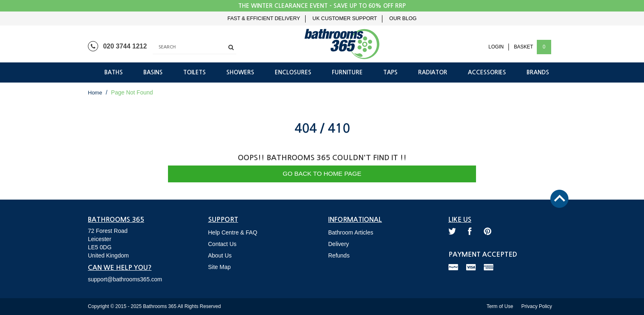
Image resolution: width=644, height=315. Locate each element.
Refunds (339, 255)
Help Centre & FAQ (233, 232)
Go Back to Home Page (322, 174)
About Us (220, 255)
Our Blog (403, 18)
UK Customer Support (345, 18)
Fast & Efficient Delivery (264, 18)
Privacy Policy (537, 306)
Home (95, 93)
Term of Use (500, 306)
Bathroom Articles (351, 232)
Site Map (220, 267)
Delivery (339, 244)
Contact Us (222, 244)
